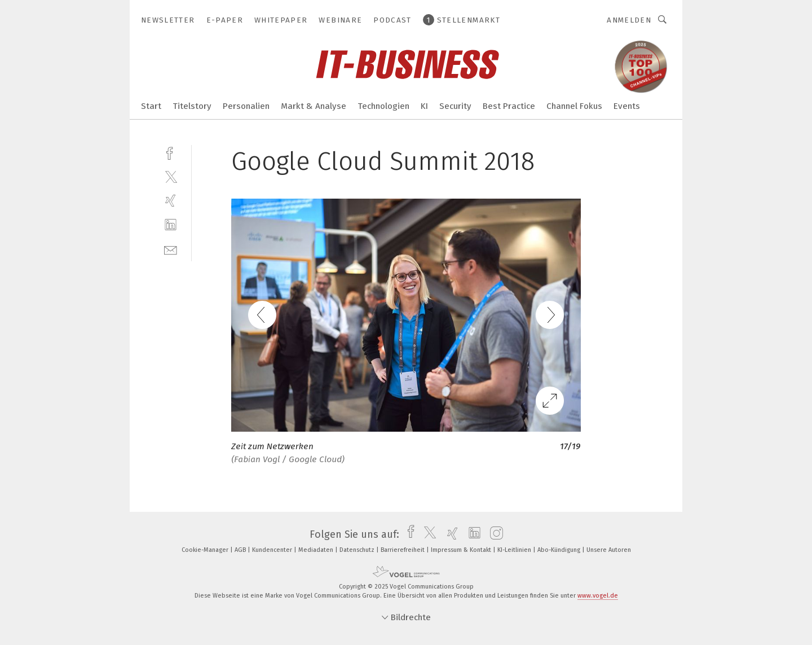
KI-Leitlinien (515, 550)
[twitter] (171, 176)
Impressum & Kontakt (462, 550)
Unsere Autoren (609, 550)
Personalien (246, 106)
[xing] (171, 201)
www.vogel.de (598, 596)
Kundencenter (273, 550)
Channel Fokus (574, 106)
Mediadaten (317, 550)
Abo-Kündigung (560, 550)
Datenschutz (358, 550)
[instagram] (494, 534)
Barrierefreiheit (403, 550)
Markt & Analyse (314, 106)
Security (455, 106)
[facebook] (171, 152)
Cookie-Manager (206, 550)
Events (627, 106)
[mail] (171, 249)
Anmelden (629, 20)
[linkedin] (171, 225)
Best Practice (509, 106)
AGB (241, 550)
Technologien (383, 106)
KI (424, 106)
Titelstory (192, 106)
